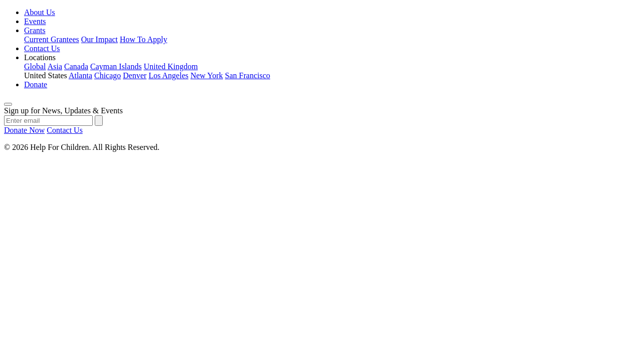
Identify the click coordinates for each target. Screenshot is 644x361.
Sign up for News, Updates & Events (63, 111)
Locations (40, 57)
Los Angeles (168, 75)
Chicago (108, 75)
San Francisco (248, 75)
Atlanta (80, 75)
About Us (40, 12)
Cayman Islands (116, 66)
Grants (35, 30)
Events (35, 21)
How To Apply (144, 39)
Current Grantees (52, 39)
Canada (76, 66)
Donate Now (24, 130)
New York (207, 75)
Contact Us (42, 48)
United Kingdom (171, 66)
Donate (36, 84)
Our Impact (99, 39)
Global (35, 66)
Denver (135, 75)
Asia (55, 66)
